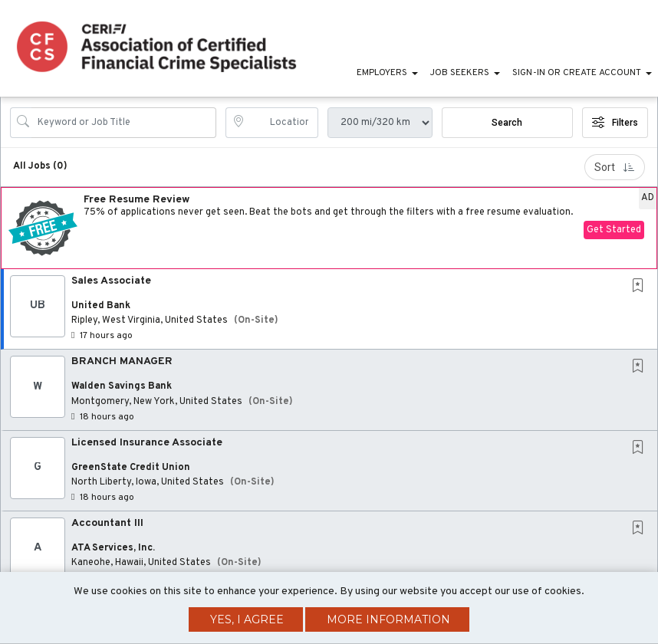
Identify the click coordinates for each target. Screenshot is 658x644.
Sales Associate (111, 281)
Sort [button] (615, 167)
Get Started (614, 230)
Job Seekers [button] (460, 73)
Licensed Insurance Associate (147, 443)
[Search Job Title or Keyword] (124, 123)
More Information (388, 619)
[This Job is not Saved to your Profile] (641, 287)
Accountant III (107, 523)
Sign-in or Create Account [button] (577, 73)
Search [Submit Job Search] (507, 123)
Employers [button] (382, 73)
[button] (329, 228)
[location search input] (282, 123)
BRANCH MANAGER (122, 361)
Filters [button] (615, 123)
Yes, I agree (247, 619)
